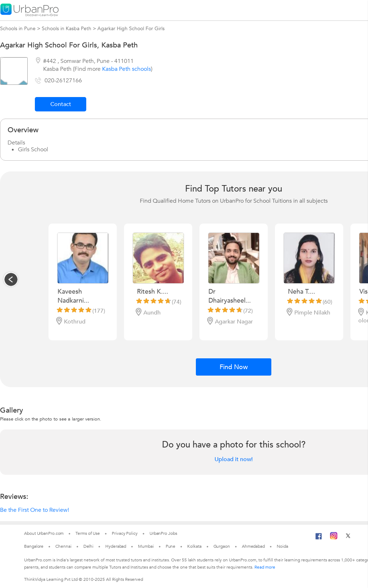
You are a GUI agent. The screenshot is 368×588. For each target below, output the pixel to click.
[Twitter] (348, 538)
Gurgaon (222, 546)
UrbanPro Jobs (163, 533)
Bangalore (34, 546)
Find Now (234, 367)
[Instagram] (334, 538)
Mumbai (146, 546)
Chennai (63, 546)
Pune (171, 546)
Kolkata (194, 546)
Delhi (89, 546)
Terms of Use (88, 533)
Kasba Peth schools (126, 69)
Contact (61, 104)
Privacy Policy (125, 533)
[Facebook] (319, 539)
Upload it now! (234, 459)
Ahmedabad (253, 546)
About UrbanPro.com (44, 533)
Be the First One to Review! (34, 510)
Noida (282, 546)
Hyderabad (116, 546)
